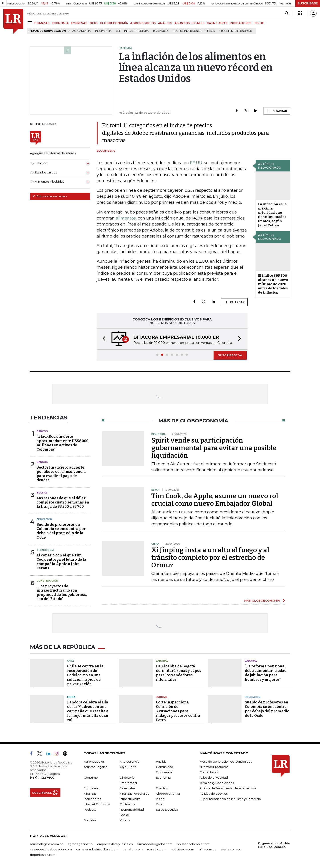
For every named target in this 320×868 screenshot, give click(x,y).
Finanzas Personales (134, 793)
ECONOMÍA (60, 23)
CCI (118, 31)
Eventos (162, 788)
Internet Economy (97, 804)
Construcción (47, 581)
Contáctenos (209, 772)
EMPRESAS (79, 23)
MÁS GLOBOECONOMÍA (262, 600)
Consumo (91, 777)
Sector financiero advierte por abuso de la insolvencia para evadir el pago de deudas (61, 474)
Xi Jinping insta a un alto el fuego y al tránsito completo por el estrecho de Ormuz (210, 558)
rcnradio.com (157, 849)
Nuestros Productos (214, 767)
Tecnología (45, 550)
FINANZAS (42, 23)
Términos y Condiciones (217, 783)
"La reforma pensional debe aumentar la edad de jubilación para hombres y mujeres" (266, 673)
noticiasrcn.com (182, 849)
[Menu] (30, 23)
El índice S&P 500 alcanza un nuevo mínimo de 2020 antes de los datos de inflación (273, 284)
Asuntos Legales (95, 767)
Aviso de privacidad (214, 777)
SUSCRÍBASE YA (230, 355)
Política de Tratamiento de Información (228, 788)
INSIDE (259, 23)
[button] (103, 339)
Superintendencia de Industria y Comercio (230, 799)
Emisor (210, 31)
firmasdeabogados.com (155, 844)
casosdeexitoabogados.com (51, 849)
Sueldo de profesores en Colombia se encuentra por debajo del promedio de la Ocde (61, 531)
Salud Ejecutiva (167, 810)
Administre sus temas (50, 196)
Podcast (90, 810)
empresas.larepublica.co (115, 844)
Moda (71, 697)
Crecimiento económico (236, 31)
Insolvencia (103, 31)
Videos (125, 820)
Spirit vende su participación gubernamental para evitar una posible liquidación (214, 448)
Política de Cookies (214, 793)
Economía (163, 777)
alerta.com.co (231, 849)
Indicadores (92, 799)
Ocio (160, 804)
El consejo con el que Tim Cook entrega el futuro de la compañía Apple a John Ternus (61, 562)
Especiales (127, 788)
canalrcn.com (133, 849)
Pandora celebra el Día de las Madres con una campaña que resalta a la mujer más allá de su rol (88, 711)
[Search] (287, 13)
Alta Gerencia (130, 761)
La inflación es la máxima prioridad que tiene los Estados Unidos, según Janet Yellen (272, 215)
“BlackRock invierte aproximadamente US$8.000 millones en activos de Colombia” (63, 443)
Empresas (91, 788)
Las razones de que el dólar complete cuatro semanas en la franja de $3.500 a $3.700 (63, 502)
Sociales (90, 820)
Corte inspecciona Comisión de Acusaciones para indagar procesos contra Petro (178, 711)
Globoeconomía (168, 793)
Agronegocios (94, 761)
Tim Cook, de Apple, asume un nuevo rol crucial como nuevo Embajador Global (215, 500)
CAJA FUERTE (217, 23)
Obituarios (127, 804)
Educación (44, 519)
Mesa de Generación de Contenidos (226, 761)
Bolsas (42, 493)
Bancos (42, 431)
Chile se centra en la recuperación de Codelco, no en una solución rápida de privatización (85, 675)
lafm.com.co (207, 849)
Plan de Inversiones (187, 31)
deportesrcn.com (43, 855)
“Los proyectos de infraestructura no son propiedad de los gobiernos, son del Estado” (62, 593)
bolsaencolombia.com (193, 844)
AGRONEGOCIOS (143, 23)
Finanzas (90, 793)
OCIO (94, 23)
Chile (71, 661)
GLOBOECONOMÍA (114, 23)
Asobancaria (82, 31)
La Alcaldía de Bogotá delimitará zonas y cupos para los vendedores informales (179, 673)
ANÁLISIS (165, 23)
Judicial (162, 697)
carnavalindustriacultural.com (97, 849)
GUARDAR (277, 111)
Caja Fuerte (128, 767)
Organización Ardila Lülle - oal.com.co (274, 845)
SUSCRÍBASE (308, 3)
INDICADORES (241, 23)
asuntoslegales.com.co (47, 844)
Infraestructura (136, 31)
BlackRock (161, 31)
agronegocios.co (80, 844)
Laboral (162, 661)
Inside (160, 799)
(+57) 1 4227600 (42, 777)
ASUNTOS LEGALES (189, 23)
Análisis (161, 761)
